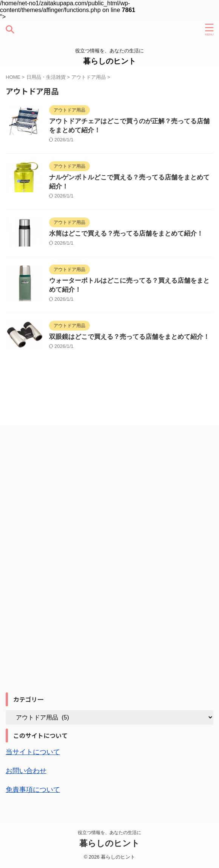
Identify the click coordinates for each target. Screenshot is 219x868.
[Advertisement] (62, 572)
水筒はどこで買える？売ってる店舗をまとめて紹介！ (126, 233)
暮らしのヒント (109, 61)
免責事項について (33, 790)
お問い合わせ (26, 771)
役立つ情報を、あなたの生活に (109, 833)
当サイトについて (33, 752)
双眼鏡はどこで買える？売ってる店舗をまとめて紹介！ (129, 337)
